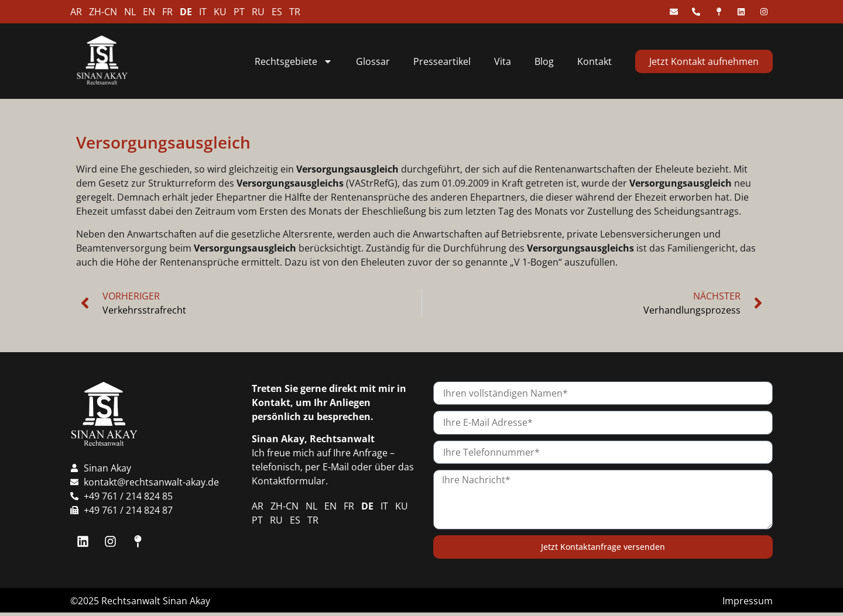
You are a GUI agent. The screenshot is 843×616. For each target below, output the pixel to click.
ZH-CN (103, 12)
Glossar (373, 61)
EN (149, 12)
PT (239, 12)
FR (167, 12)
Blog (544, 61)
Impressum (748, 601)
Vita (503, 61)
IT (203, 12)
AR (76, 12)
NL (130, 12)
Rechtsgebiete (294, 61)
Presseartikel (442, 61)
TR (295, 12)
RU (258, 12)
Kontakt (594, 61)
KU (220, 12)
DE (186, 12)
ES (277, 12)
